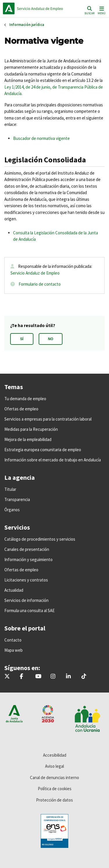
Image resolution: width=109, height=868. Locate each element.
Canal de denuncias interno (54, 777)
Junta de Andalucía (9, 8)
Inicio (42, 8)
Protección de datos (54, 800)
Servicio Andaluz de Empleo (35, 273)
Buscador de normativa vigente (41, 138)
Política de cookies (55, 789)
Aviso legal (54, 766)
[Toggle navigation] (101, 10)
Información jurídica (27, 25)
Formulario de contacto (40, 284)
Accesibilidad (55, 755)
